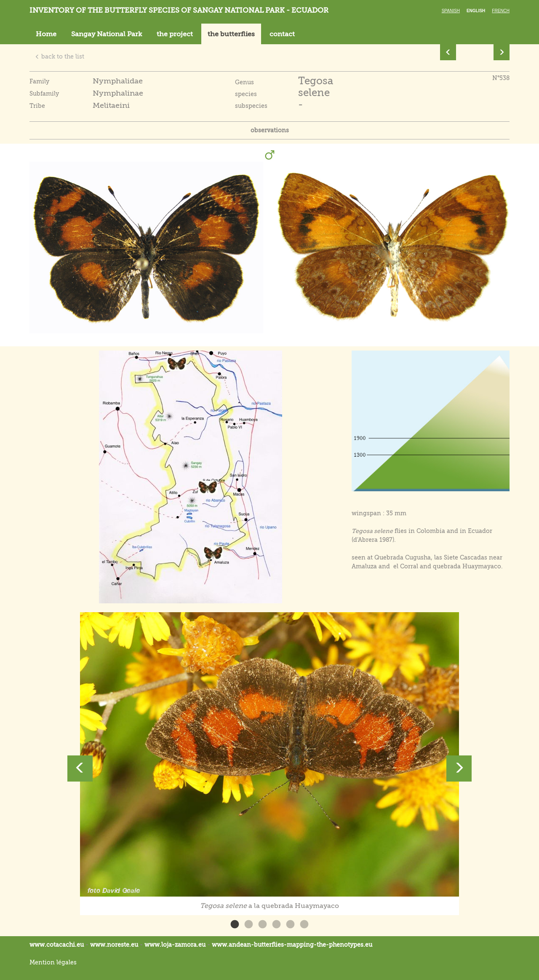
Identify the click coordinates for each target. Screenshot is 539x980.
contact (282, 34)
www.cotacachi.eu (57, 945)
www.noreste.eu (114, 945)
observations (270, 130)
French (501, 11)
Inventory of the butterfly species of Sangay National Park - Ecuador (179, 10)
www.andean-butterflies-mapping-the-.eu (292, 945)
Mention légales (53, 962)
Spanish (451, 11)
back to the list (60, 56)
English (476, 11)
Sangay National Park (107, 34)
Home (46, 34)
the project (175, 34)
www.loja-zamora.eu (175, 945)
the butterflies (231, 34)
